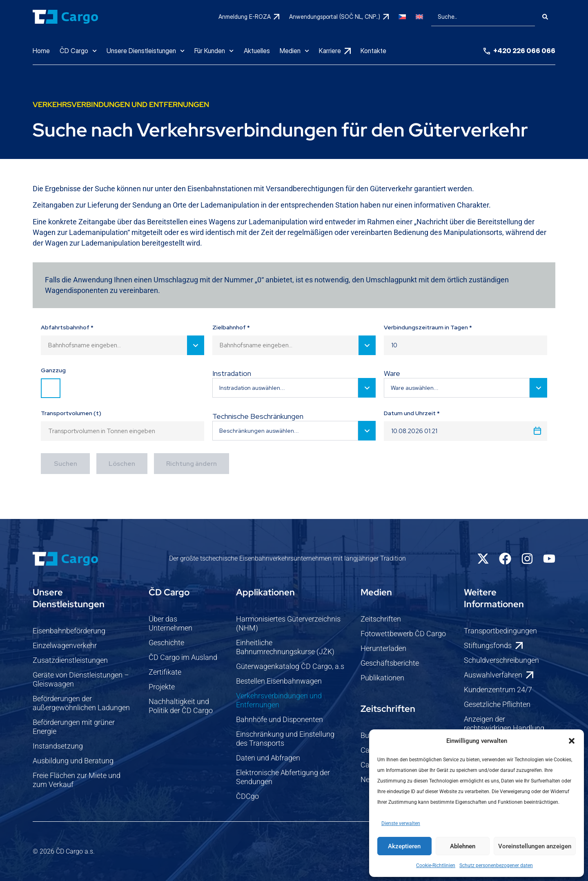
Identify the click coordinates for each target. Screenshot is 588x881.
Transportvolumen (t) (71, 413)
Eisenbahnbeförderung (69, 631)
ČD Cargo (78, 51)
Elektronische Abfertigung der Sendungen (283, 777)
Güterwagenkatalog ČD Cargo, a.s (290, 666)
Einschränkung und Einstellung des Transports (285, 739)
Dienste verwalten (401, 823)
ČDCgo (247, 796)
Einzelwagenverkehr (65, 645)
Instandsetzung (58, 746)
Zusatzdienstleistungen (70, 660)
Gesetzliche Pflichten (497, 704)
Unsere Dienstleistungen (146, 51)
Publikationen (382, 678)
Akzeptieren (404, 846)
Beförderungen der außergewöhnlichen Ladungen (81, 703)
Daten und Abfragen (268, 758)
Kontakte (373, 51)
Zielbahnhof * (231, 327)
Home (41, 51)
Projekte (162, 687)
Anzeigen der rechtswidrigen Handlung (504, 723)
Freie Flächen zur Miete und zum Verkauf (77, 780)
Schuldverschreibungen (501, 660)
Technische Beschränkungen (258, 416)
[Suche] (545, 17)
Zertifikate (165, 672)
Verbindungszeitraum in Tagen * (428, 327)
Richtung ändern (192, 464)
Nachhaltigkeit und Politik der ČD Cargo (181, 706)
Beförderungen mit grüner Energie (74, 727)
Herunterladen (383, 648)
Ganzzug (53, 370)
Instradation (232, 373)
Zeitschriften (381, 619)
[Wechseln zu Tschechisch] (402, 17)
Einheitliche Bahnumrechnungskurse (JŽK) (285, 647)
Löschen (122, 464)
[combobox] (483, 17)
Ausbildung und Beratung (73, 761)
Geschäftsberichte (390, 663)
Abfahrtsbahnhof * (67, 327)
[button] (572, 741)
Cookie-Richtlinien (436, 865)
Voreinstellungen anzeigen (535, 846)
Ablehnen (463, 846)
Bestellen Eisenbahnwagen (279, 681)
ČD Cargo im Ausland (183, 657)
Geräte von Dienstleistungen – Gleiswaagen (81, 679)
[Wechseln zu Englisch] (419, 17)
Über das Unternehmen (170, 623)
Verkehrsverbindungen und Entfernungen (279, 700)
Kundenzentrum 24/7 (498, 690)
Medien (294, 51)
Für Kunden (214, 51)
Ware (392, 373)
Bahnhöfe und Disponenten (280, 719)
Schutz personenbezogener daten (496, 865)
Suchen (66, 464)
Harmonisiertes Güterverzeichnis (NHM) (288, 623)
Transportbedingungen (500, 631)
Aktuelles (257, 51)
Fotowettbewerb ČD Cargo (403, 634)
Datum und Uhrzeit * (412, 413)
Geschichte (166, 643)
